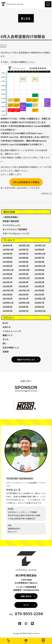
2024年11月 (40, 254)
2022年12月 (24, 278)
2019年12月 (40, 311)
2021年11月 (24, 290)
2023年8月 (39, 270)
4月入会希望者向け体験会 (26, 182)
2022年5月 (39, 282)
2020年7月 (39, 303)
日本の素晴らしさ (11, 347)
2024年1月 (24, 266)
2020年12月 (40, 299)
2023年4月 (24, 274)
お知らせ (7, 327)
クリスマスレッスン (12, 225)
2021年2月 (7, 299)
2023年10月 (24, 270)
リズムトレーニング (12, 331)
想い (5, 343)
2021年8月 (39, 290)
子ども (6, 339)
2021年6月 (7, 294)
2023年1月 (7, 278)
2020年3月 (39, 307)
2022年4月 (7, 286)
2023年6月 (7, 274)
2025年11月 (40, 245)
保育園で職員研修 (11, 221)
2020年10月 (24, 303)
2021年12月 (8, 290)
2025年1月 (24, 254)
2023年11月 (8, 270)
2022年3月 (24, 286)
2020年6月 (7, 307)
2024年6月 (7, 262)
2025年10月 (8, 250)
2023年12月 (40, 266)
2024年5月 (24, 262)
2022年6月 (24, 282)
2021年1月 (24, 299)
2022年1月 (39, 286)
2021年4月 (24, 294)
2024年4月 (39, 262)
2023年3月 (39, 274)
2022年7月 (7, 282)
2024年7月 (39, 258)
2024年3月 (7, 266)
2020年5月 (24, 307)
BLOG (3, 46)
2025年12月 (24, 245)
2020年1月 (24, 311)
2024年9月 (7, 258)
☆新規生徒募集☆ (11, 217)
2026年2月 (7, 245)
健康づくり (8, 335)
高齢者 (6, 352)
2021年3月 (39, 294)
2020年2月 (7, 311)
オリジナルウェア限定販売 (15, 229)
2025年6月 (39, 250)
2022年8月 (39, 278)
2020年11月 (8, 303)
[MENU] (48, 4)
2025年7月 (24, 250)
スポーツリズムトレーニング (16, 233)
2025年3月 (7, 254)
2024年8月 (24, 258)
